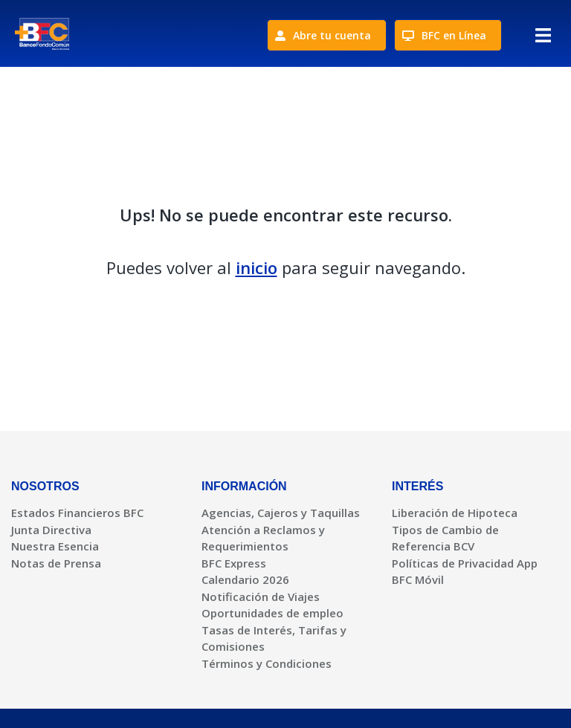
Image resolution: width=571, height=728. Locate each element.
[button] (543, 39)
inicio (257, 267)
